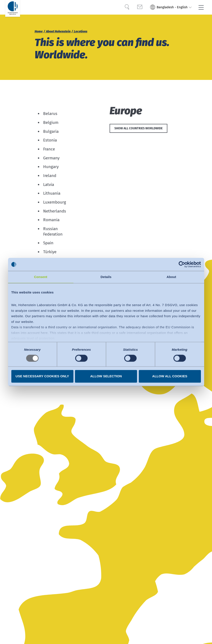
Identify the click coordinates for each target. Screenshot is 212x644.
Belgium (51, 122)
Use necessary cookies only (42, 376)
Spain (48, 243)
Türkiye (50, 252)
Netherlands (55, 211)
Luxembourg (55, 202)
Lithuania (52, 193)
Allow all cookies (170, 376)
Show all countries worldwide (138, 129)
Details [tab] (106, 277)
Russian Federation (53, 231)
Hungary (51, 167)
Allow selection (106, 376)
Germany (51, 158)
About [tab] (171, 277)
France (49, 149)
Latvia (49, 185)
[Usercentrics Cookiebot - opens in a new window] (182, 264)
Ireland (50, 176)
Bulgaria (51, 131)
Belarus (50, 114)
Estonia (50, 140)
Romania (51, 220)
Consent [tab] (41, 277)
